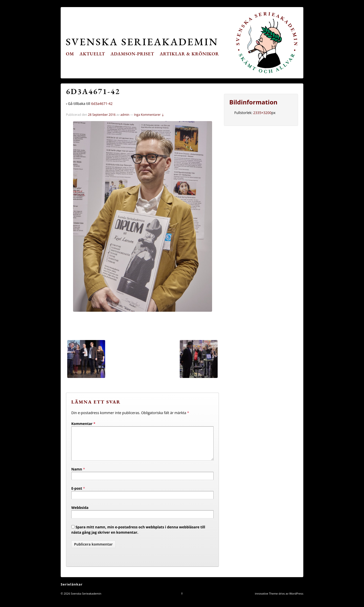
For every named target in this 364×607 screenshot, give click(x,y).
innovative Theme (266, 600)
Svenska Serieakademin (142, 42)
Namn (77, 475)
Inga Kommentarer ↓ (149, 115)
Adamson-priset (132, 54)
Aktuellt (92, 54)
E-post (77, 494)
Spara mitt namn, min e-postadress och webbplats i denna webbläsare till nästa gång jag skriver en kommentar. (138, 536)
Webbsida (80, 514)
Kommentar (83, 424)
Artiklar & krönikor (189, 54)
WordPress (296, 600)
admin (125, 115)
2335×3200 (262, 113)
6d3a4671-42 (102, 104)
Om (70, 54)
